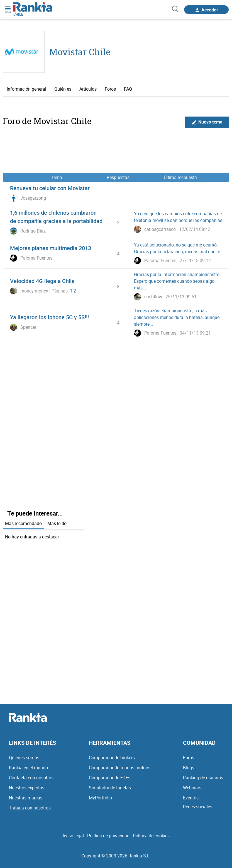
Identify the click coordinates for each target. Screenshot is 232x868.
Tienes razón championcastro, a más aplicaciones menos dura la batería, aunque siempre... (177, 317)
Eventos (191, 798)
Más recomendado (23, 523)
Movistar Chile (80, 52)
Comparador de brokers (112, 758)
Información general (26, 89)
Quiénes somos (24, 758)
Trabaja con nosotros (30, 808)
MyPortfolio (100, 798)
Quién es (63, 89)
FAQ (128, 89)
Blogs (189, 768)
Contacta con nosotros (31, 778)
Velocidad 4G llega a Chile (42, 281)
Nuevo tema (207, 122)
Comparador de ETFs (110, 778)
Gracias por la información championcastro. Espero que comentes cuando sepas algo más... (177, 281)
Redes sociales (198, 807)
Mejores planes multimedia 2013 (51, 248)
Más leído (57, 523)
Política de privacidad (108, 836)
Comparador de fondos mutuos (120, 768)
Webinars (192, 788)
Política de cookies (151, 836)
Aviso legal (73, 836)
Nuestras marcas (26, 798)
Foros (110, 89)
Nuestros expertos (27, 788)
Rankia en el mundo (28, 768)
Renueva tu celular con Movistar (50, 188)
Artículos (88, 89)
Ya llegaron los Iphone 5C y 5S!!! (49, 317)
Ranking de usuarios (203, 778)
